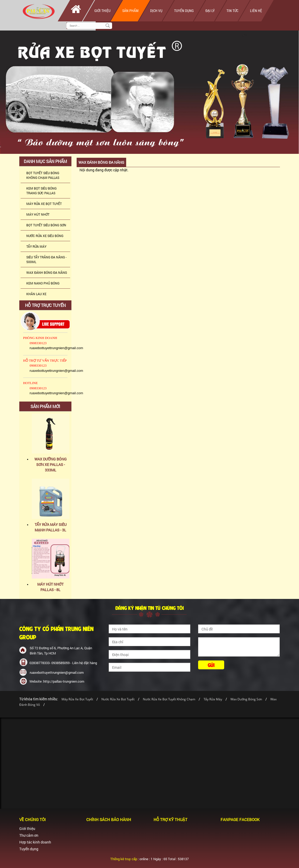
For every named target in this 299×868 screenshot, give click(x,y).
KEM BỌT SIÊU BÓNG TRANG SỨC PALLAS (41, 191)
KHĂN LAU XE (36, 294)
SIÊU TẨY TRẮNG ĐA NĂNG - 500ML (46, 259)
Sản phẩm (130, 11)
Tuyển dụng (184, 11)
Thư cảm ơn (29, 835)
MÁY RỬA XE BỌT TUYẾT (44, 204)
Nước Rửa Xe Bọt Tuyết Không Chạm (169, 699)
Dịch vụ (156, 11)
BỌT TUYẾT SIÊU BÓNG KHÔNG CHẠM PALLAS (43, 175)
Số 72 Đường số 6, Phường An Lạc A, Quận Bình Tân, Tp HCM (61, 651)
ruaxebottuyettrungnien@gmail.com (57, 672)
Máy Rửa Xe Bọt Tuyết (77, 699)
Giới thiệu (102, 11)
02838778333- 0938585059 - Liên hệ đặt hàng (63, 663)
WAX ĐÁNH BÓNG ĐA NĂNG (47, 272)
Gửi (211, 665)
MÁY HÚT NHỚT (38, 214)
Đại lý (210, 11)
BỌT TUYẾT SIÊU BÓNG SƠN (46, 225)
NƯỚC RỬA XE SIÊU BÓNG (45, 236)
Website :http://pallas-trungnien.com (57, 681)
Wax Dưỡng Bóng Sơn (246, 699)
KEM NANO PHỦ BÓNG (43, 283)
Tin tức (232, 11)
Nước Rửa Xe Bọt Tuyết (118, 699)
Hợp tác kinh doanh (35, 842)
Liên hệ (256, 11)
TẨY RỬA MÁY (36, 246)
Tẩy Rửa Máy (213, 699)
